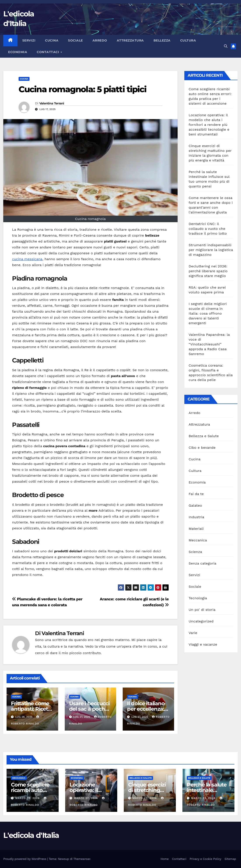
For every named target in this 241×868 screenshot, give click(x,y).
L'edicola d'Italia (31, 835)
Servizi (29, 40)
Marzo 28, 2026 (28, 798)
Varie (193, 633)
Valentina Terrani (52, 103)
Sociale (75, 40)
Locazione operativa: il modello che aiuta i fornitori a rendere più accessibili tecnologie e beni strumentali (209, 125)
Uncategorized (201, 621)
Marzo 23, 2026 (145, 798)
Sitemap (230, 859)
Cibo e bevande (202, 448)
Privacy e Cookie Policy (205, 859)
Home (165, 859)
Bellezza (162, 40)
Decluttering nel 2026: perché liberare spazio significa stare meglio (208, 271)
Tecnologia (198, 598)
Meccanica (198, 540)
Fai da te (196, 494)
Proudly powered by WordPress (25, 859)
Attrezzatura (130, 40)
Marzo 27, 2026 (86, 798)
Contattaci (48, 52)
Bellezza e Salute (204, 436)
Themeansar (82, 859)
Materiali (196, 529)
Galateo (195, 505)
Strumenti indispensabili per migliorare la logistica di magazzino (211, 250)
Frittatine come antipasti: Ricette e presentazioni (32, 709)
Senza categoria (203, 563)
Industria (196, 517)
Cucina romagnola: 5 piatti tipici (82, 89)
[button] (226, 46)
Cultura (188, 40)
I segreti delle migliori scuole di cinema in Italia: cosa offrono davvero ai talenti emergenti (208, 313)
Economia (18, 52)
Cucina (52, 40)
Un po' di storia (202, 610)
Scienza (196, 552)
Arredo (100, 40)
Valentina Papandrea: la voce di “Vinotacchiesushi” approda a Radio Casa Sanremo (209, 344)
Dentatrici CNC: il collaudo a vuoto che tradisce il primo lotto (208, 229)
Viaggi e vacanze (203, 644)
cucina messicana (27, 259)
